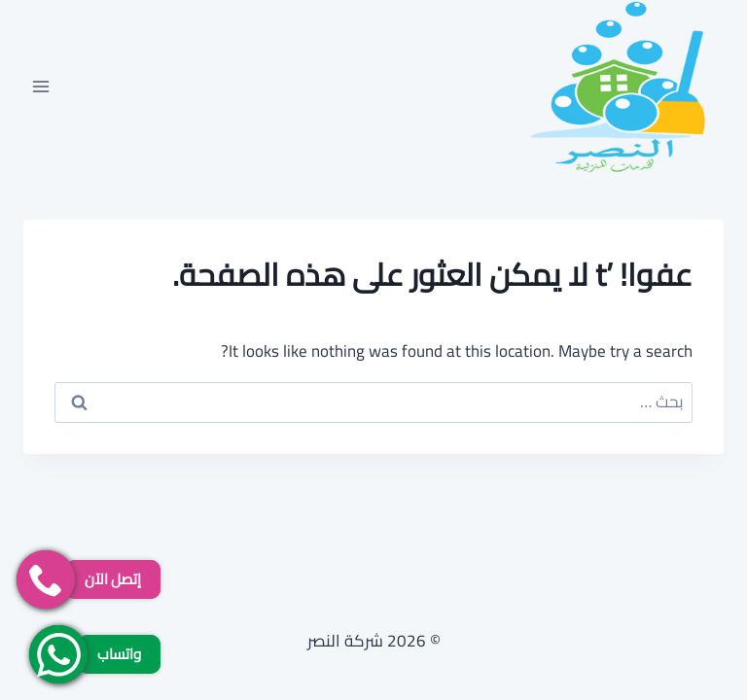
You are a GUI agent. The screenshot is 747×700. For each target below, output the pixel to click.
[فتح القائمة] (41, 86)
